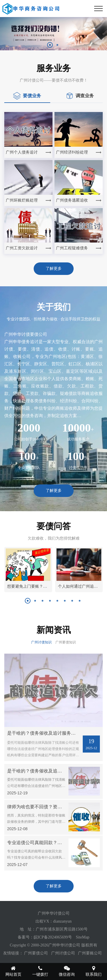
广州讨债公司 (63, 953)
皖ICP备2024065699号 (53, 937)
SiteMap (83, 937)
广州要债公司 (36, 953)
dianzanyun (62, 921)
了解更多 (54, 269)
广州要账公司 (90, 953)
